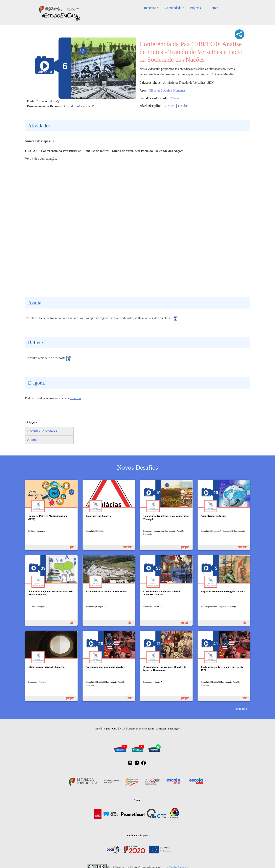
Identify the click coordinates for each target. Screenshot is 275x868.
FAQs (122, 729)
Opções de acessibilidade (141, 729)
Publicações (174, 729)
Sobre (97, 729)
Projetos (195, 8)
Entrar (214, 8)
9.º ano (175, 98)
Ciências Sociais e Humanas (167, 90)
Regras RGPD (110, 729)
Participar (161, 729)
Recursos (150, 8)
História (183, 106)
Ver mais (239, 709)
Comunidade (173, 8)
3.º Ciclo (170, 106)
